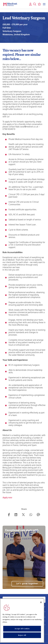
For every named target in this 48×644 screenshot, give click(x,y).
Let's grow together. (27, 584)
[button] (35, 4)
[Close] (41, 602)
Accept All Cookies (22, 629)
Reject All (22, 635)
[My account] (30, 4)
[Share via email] (38, 515)
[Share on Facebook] (9, 515)
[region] (22, 621)
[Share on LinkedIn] (16, 515)
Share (24, 509)
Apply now (7, 498)
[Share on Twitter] (23, 515)
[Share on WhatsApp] (31, 515)
